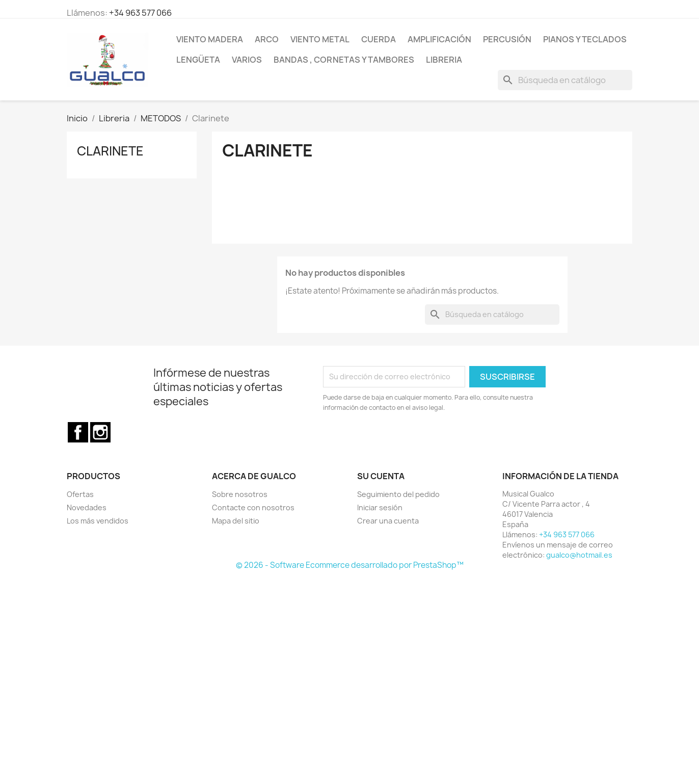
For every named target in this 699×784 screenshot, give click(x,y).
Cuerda (379, 39)
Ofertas (80, 494)
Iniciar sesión (380, 507)
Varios (247, 60)
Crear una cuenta (388, 521)
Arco (267, 39)
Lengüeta (198, 60)
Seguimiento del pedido (398, 494)
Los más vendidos (98, 521)
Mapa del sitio (236, 521)
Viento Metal (320, 39)
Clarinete (110, 151)
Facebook (78, 432)
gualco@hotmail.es (579, 555)
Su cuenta (381, 476)
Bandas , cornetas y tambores (344, 60)
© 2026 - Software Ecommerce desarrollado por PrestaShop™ (350, 565)
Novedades (87, 507)
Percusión (507, 39)
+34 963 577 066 (140, 13)
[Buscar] (565, 80)
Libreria (444, 60)
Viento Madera (210, 39)
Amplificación (439, 39)
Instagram (100, 432)
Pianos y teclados (585, 39)
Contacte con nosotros (253, 507)
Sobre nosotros (240, 494)
